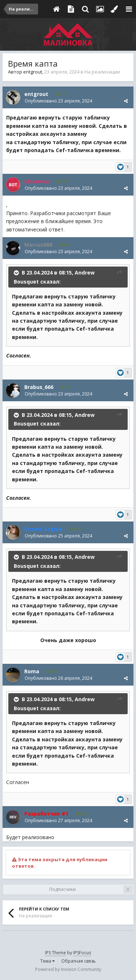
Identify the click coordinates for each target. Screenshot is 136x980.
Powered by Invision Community (68, 969)
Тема (48, 961)
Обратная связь (79, 961)
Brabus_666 (39, 387)
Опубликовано (58, 101)
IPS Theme (55, 953)
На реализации (102, 72)
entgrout (33, 72)
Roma (32, 671)
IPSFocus (82, 953)
